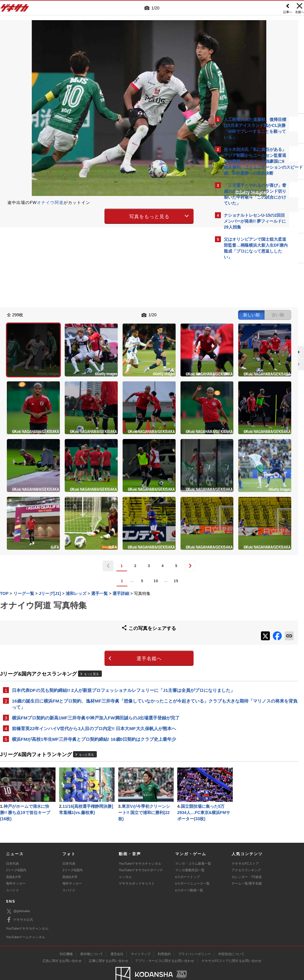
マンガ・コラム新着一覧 (193, 846)
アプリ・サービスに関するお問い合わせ (165, 943)
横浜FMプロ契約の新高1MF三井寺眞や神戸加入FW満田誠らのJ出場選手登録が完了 (96, 643)
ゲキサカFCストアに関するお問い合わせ (232, 943)
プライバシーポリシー (194, 936)
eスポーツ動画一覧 (189, 872)
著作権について (92, 936)
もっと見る (91, 592)
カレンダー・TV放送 (247, 859)
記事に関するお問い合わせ (109, 943)
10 (107, 502)
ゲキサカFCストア (245, 846)
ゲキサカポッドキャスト (137, 866)
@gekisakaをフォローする (248, 352)
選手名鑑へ (100, 576)
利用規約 (164, 936)
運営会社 (117, 936)
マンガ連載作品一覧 (190, 852)
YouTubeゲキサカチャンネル (140, 846)
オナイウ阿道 (50, 202)
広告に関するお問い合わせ (62, 943)
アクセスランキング (246, 852)
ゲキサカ (15, 9)
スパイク (12, 872)
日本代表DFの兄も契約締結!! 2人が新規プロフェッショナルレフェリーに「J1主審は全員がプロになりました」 (106, 611)
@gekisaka (18, 893)
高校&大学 (14, 859)
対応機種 (66, 936)
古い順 (180, 314)
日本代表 (12, 846)
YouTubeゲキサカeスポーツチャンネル (141, 855)
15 (127, 502)
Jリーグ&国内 (16, 852)
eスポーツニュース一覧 (192, 866)
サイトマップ (141, 936)
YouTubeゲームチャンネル (26, 919)
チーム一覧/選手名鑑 (247, 866)
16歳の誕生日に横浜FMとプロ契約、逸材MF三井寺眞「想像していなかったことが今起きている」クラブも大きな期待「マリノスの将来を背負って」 (106, 629)
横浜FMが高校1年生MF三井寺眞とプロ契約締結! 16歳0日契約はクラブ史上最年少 (94, 665)
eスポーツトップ (187, 859)
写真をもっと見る (100, 215)
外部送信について (231, 936)
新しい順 (153, 314)
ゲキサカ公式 (19, 902)
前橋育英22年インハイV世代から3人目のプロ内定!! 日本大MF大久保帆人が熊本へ (94, 654)
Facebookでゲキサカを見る (249, 365)
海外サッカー (16, 866)
